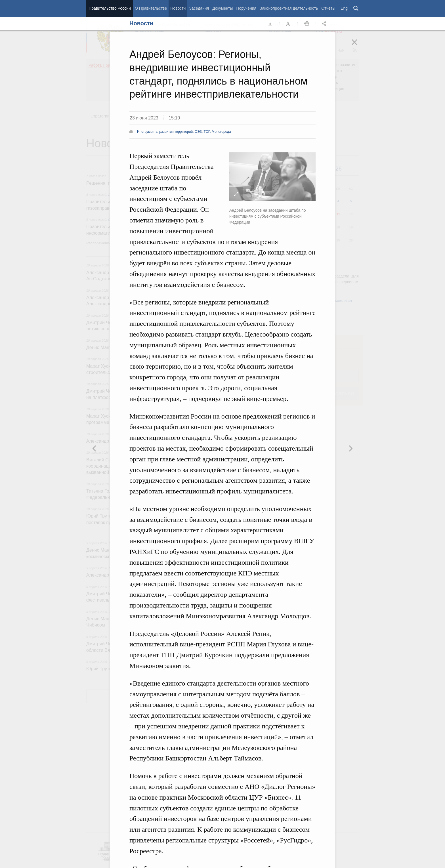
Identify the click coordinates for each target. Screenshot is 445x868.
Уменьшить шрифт (270, 24)
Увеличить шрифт (289, 24)
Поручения (246, 8)
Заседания (199, 8)
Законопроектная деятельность (289, 8)
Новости (178, 8)
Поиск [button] (356, 9)
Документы (222, 8)
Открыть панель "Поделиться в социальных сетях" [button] (325, 24)
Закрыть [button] (358, 46)
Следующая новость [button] (95, 448)
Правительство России (110, 8)
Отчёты (328, 8)
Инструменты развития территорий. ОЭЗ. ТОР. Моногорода (184, 132)
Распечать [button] (307, 24)
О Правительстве (151, 8)
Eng (344, 8)
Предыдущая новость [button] (350, 448)
